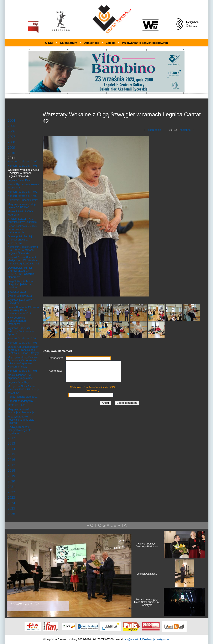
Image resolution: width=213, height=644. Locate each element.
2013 (11, 443)
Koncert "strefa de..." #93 (22, 196)
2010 (11, 153)
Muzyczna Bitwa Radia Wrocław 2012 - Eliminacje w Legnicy (23, 389)
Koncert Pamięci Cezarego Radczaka (147, 545)
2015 (11, 454)
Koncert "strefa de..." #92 (22, 192)
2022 (11, 492)
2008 (11, 142)
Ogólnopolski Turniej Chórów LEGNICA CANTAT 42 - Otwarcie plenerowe (21, 272)
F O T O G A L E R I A (106, 525)
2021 (11, 487)
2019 (11, 476)
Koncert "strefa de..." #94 (22, 338)
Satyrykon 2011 (17, 292)
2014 (11, 449)
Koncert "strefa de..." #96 (22, 371)
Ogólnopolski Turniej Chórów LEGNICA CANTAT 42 (20, 240)
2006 (11, 131)
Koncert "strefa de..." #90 (22, 161)
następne (185, 130)
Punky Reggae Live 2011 (23, 397)
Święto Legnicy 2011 (20, 296)
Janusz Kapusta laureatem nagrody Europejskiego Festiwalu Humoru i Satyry (24, 350)
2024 (11, 503)
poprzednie (154, 130)
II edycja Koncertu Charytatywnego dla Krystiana (19, 430)
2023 (11, 497)
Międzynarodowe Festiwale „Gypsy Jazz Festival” (21, 420)
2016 (11, 460)
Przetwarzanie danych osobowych (145, 43)
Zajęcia (111, 43)
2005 (11, 126)
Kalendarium (69, 43)
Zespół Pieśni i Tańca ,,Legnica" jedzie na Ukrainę (20, 284)
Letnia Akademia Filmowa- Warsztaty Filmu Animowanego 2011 (23, 310)
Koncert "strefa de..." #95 (22, 343)
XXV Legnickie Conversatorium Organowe (17, 321)
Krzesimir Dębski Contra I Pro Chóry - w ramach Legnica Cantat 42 (23, 250)
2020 (11, 481)
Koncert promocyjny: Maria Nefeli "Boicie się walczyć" (147, 602)
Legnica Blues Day (19, 180)
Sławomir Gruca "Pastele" (23, 200)
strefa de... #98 (17, 405)
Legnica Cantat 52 (147, 574)
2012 (11, 438)
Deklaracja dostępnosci (156, 639)
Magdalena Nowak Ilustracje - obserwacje (21, 411)
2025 (11, 508)
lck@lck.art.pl (133, 639)
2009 (11, 147)
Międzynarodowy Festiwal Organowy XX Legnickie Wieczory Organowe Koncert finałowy (23, 362)
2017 (11, 465)
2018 (11, 470)
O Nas (49, 43)
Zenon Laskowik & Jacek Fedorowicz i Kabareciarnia (22, 229)
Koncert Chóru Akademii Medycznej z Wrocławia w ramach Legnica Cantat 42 (23, 260)
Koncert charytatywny (20, 401)
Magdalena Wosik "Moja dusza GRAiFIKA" (22, 206)
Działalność (92, 43)
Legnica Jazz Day (18, 382)
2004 (11, 120)
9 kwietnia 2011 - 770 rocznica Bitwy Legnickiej (22, 220)
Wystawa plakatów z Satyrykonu (20, 301)
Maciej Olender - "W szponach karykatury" (20, 376)
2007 (11, 137)
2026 (11, 514)
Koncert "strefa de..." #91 (22, 166)
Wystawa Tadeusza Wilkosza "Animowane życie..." (21, 331)
